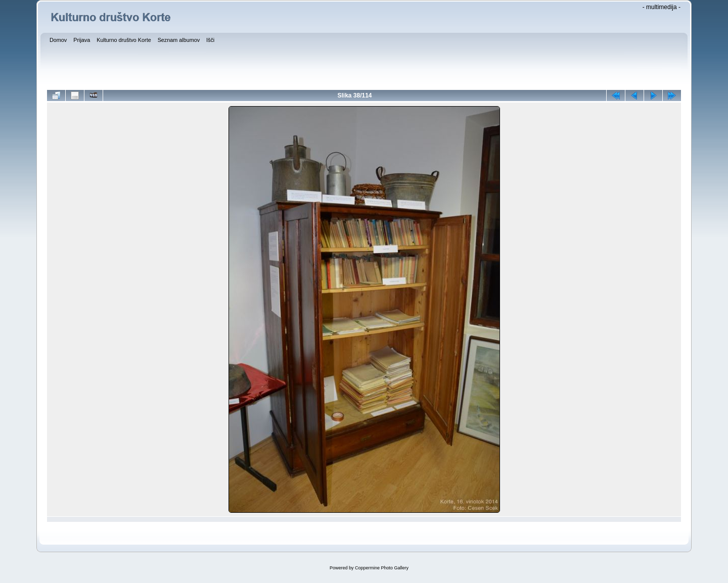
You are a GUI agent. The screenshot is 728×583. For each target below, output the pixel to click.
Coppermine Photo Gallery (382, 568)
